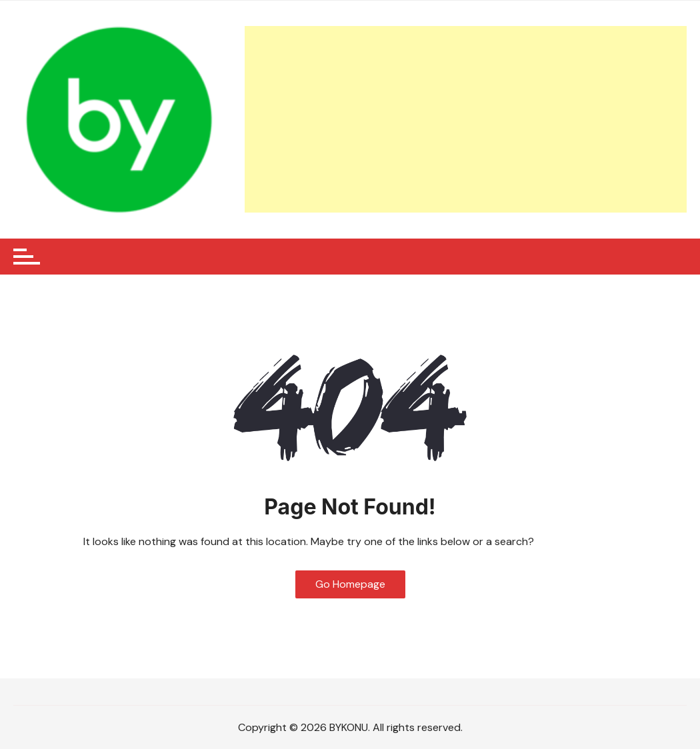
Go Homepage (350, 584)
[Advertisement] (466, 119)
